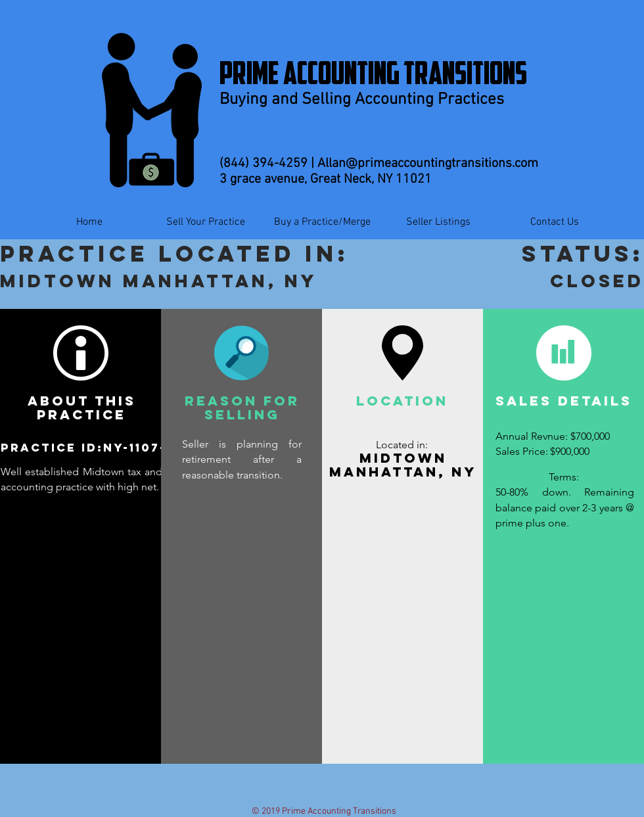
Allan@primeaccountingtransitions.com (428, 164)
